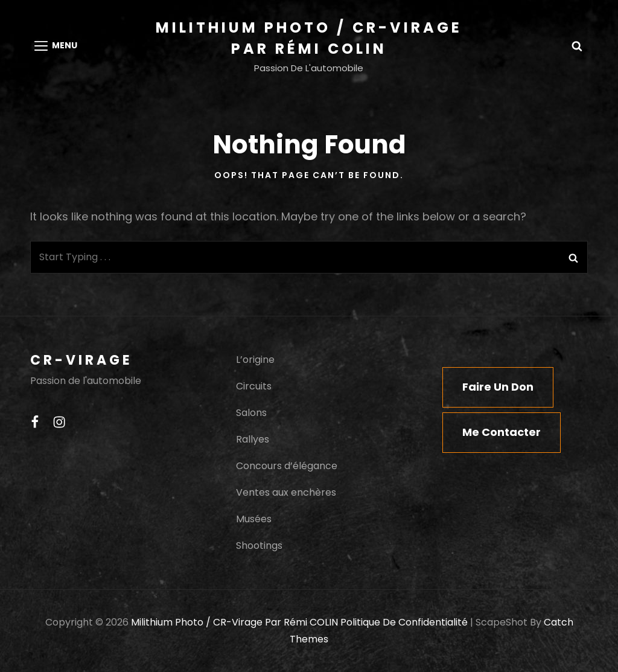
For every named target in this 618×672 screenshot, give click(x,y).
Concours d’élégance (287, 466)
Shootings (259, 546)
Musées (254, 519)
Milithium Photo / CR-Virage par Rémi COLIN (234, 622)
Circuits (254, 386)
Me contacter (502, 432)
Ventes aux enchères (286, 492)
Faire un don (498, 387)
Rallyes (253, 439)
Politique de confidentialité (404, 622)
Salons (251, 413)
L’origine (255, 360)
